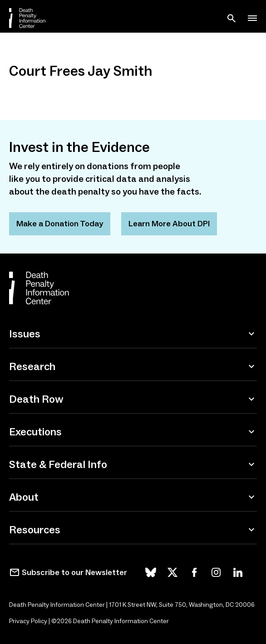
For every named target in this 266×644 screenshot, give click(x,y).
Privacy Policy (28, 621)
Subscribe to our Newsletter (74, 572)
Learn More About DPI (169, 224)
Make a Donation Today (60, 224)
